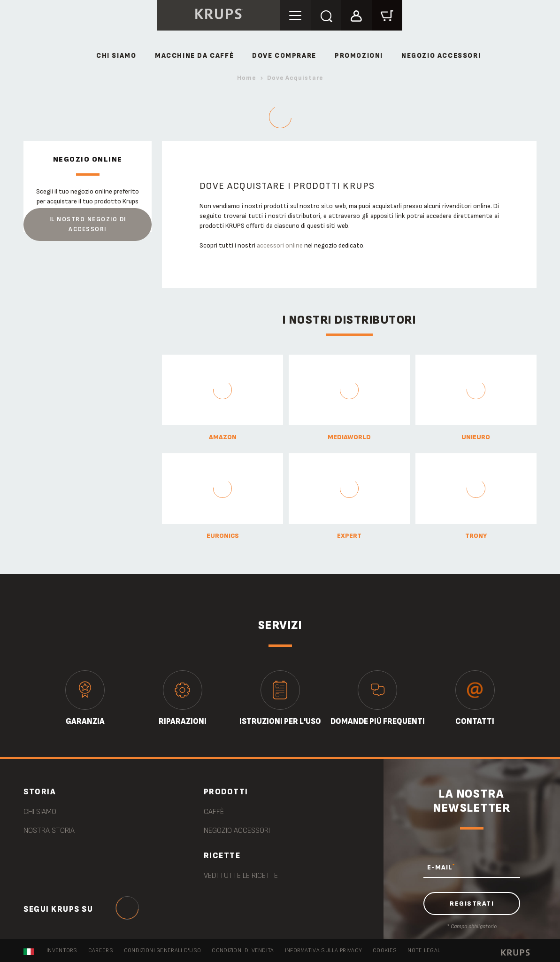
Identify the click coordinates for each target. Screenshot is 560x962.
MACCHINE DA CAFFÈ (194, 56)
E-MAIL (441, 867)
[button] (357, 15)
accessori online (280, 245)
